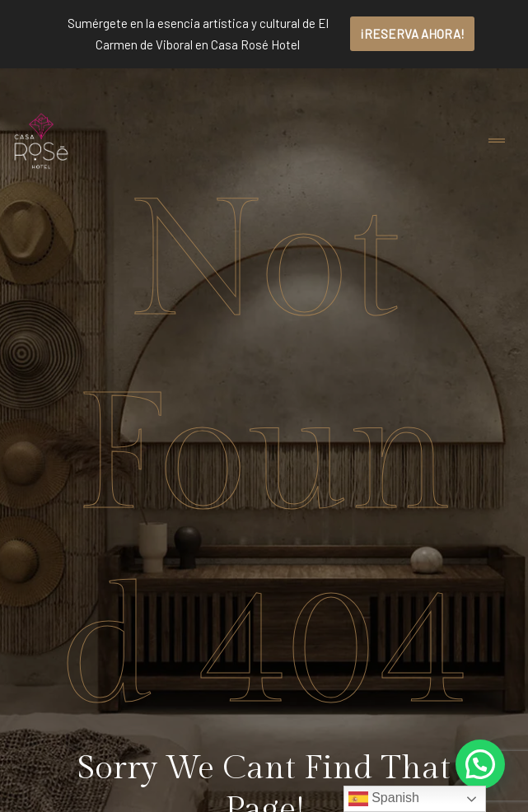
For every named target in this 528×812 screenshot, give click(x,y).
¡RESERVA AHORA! (412, 34)
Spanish (384, 799)
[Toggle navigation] (497, 141)
